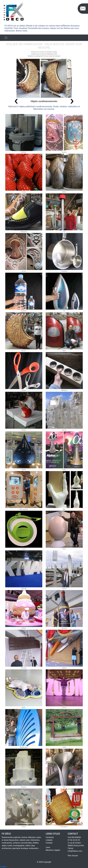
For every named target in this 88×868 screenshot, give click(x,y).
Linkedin (49, 840)
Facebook (50, 837)
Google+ (3, 867)
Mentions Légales (53, 850)
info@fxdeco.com (75, 851)
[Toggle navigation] (6, 38)
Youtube (49, 843)
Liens (48, 847)
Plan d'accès (73, 856)
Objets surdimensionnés (44, 101)
